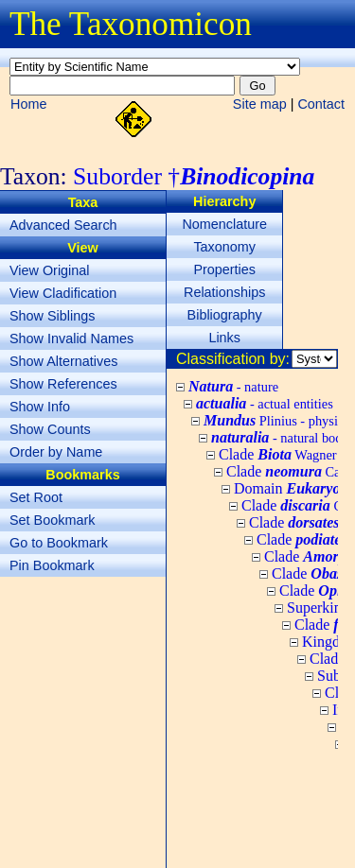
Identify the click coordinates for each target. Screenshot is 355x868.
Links (224, 338)
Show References (63, 384)
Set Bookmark (52, 520)
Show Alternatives (63, 361)
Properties (224, 269)
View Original (50, 270)
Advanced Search (63, 225)
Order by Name (56, 452)
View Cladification (63, 293)
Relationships (224, 292)
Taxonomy (224, 247)
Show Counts (50, 429)
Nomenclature (224, 224)
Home (28, 104)
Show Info (40, 407)
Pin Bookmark (52, 565)
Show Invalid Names (71, 339)
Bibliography (225, 315)
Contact (321, 104)
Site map (260, 104)
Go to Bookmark (59, 543)
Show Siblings (52, 316)
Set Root (36, 497)
